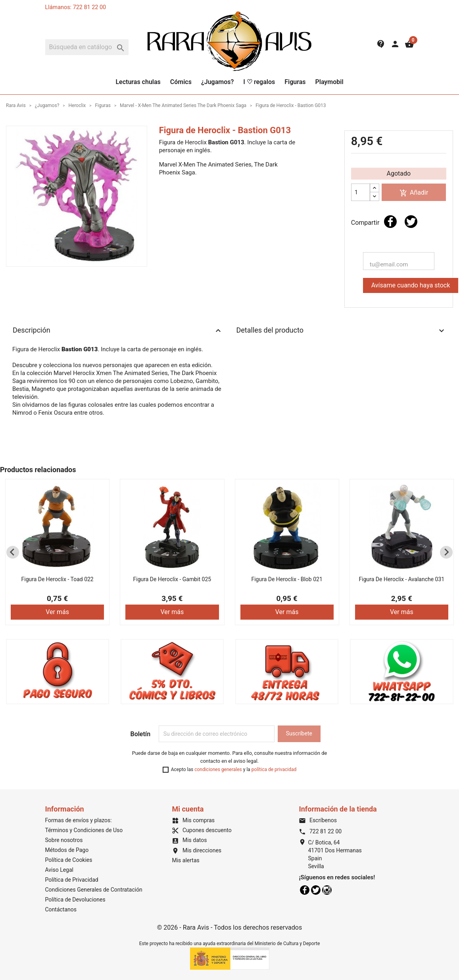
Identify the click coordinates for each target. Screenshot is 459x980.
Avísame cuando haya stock (411, 285)
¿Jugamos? (217, 82)
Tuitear (411, 222)
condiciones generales (218, 769)
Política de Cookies (69, 860)
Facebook (305, 890)
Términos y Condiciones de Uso (84, 830)
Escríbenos (318, 820)
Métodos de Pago (67, 850)
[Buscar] (87, 47)
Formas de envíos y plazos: (79, 820)
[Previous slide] (13, 552)
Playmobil (329, 82)
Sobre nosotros (64, 840)
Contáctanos (61, 909)
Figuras (295, 82)
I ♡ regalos (259, 82)
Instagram (327, 890)
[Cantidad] (361, 192)
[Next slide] (446, 552)
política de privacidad (274, 769)
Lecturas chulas (138, 82)
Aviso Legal (60, 870)
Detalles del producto (342, 331)
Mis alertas (185, 860)
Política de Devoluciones (75, 900)
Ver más (57, 612)
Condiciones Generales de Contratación (94, 890)
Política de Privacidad (72, 880)
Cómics (181, 82)
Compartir (390, 222)
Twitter (316, 890)
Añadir (414, 193)
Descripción (118, 331)
